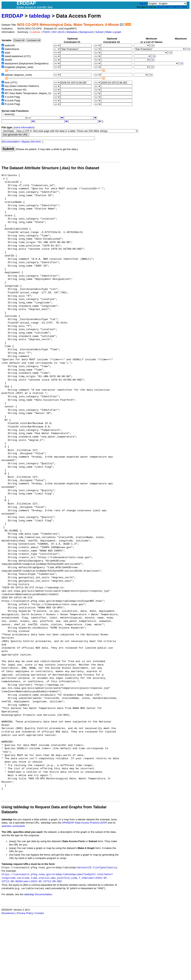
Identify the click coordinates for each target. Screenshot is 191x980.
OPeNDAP (68, 823)
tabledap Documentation (38, 894)
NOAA (160, 7)
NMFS (168, 7)
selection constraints (13, 826)
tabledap (40, 16)
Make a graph (113, 32)
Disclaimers (8, 913)
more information (24, 127)
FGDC (47, 32)
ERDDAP (12, 16)
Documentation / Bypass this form (22, 142)
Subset (99, 32)
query (112, 868)
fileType (99, 868)
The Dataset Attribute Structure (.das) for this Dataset (50, 168)
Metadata (72, 32)
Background (86, 32)
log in (143, 4)
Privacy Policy (25, 913)
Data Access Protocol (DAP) (91, 823)
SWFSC (177, 7)
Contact (40, 913)
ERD (184, 7)
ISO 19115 (58, 32)
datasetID (84, 868)
